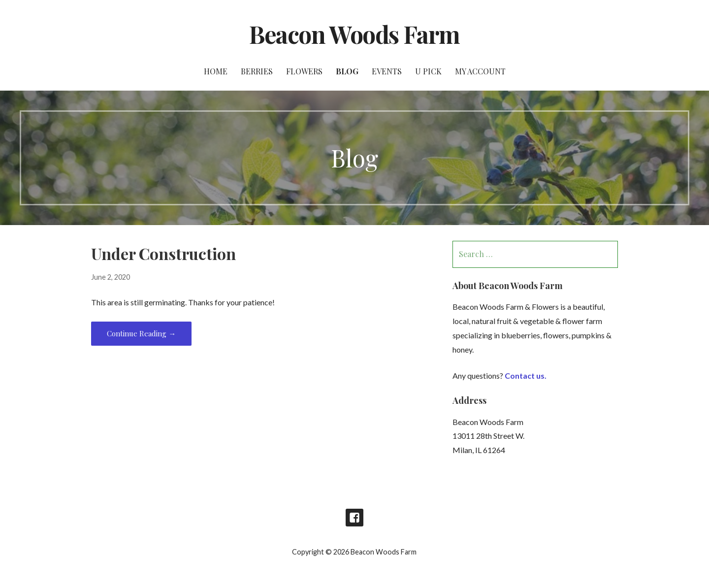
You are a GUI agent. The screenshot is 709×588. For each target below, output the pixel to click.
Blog (347, 71)
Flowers (304, 71)
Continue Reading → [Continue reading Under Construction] (141, 333)
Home (216, 71)
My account (480, 71)
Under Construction (163, 253)
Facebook (354, 518)
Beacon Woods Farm (354, 34)
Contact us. (526, 376)
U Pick (428, 71)
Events (387, 71)
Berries (257, 71)
